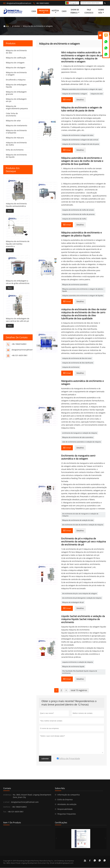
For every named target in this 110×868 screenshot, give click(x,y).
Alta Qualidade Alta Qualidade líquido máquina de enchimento (80, 672)
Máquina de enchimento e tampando (16, 132)
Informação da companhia (69, 795)
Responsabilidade (65, 809)
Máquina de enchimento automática (75, 285)
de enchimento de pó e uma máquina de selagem (80, 594)
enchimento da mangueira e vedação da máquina (80, 433)
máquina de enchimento (71, 367)
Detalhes (80, 100)
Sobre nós (101, 11)
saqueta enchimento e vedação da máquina (78, 662)
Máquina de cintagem (15, 63)
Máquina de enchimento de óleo (16, 52)
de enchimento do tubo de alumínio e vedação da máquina (83, 525)
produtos (44, 11)
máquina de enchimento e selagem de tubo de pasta (81, 144)
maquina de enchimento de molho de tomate (78, 210)
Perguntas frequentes (67, 814)
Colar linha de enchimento (12, 115)
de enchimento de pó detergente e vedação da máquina (82, 598)
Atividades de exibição (67, 804)
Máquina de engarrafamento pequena (17, 107)
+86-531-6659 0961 (20, 355)
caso (64, 11)
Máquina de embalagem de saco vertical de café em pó (18, 320)
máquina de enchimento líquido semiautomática (16, 205)
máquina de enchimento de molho (74, 219)
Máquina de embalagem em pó (16, 100)
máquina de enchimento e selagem (75, 94)
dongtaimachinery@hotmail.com (19, 3)
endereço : (8, 795)
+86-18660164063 (42, 3)
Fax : (5, 812)
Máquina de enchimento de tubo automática (78, 437)
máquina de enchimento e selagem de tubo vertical (80, 140)
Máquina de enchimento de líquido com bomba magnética (18, 244)
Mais (10, 211)
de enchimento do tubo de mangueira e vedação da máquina (80, 515)
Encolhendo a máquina (16, 80)
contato (7, 788)
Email (67, 100)
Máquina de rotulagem (16, 68)
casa (34, 11)
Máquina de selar (13, 121)
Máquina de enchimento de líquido (16, 156)
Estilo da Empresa (65, 800)
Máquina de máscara (15, 138)
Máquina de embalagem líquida (16, 86)
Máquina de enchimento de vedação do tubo (78, 520)
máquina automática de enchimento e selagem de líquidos (83, 296)
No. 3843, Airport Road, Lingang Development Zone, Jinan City (32, 796)
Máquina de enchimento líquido (73, 667)
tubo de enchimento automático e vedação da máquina (82, 442)
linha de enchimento (15, 150)
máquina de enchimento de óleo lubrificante (78, 363)
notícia (55, 11)
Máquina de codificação (16, 58)
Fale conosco (89, 11)
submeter (45, 759)
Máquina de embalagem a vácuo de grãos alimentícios (18, 282)
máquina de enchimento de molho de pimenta (78, 214)
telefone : (7, 807)
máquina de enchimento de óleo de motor (77, 358)
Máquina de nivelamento (17, 126)
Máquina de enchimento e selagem (16, 74)
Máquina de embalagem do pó (73, 602)
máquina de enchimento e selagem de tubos (78, 135)
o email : (7, 802)
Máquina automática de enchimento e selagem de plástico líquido (83, 290)
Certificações (61, 823)
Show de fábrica (75, 11)
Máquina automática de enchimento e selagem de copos (82, 89)
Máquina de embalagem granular (16, 93)
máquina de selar (97, 94)
